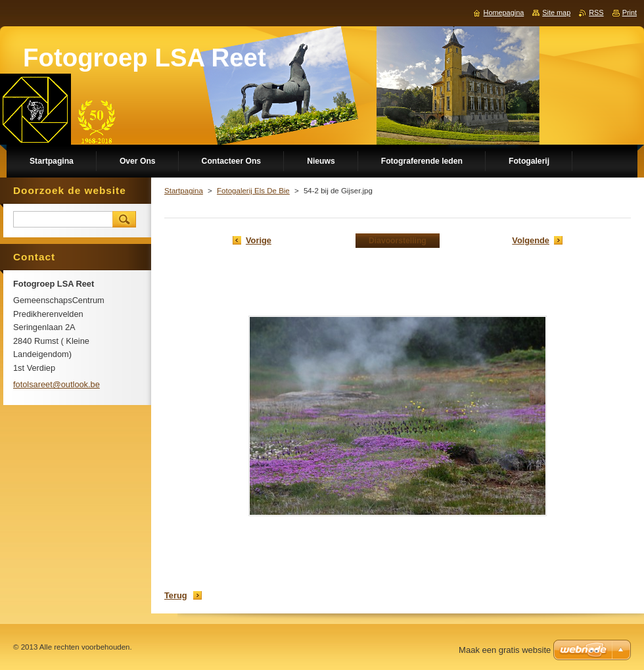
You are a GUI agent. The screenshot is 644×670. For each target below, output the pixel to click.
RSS (596, 12)
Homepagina (504, 12)
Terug (176, 595)
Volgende (531, 240)
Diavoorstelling (398, 241)
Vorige (259, 240)
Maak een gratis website (505, 650)
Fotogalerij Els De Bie (253, 191)
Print (630, 12)
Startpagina (184, 191)
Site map (556, 12)
